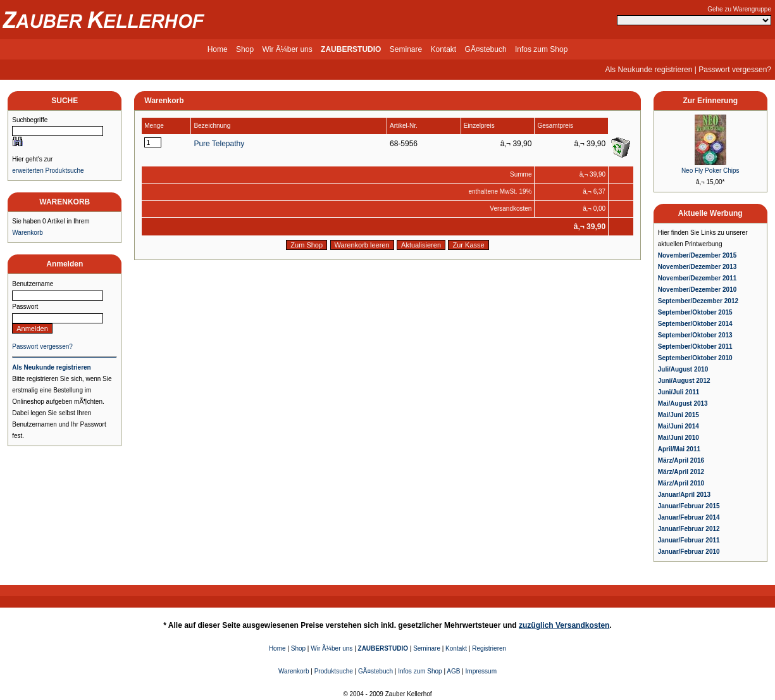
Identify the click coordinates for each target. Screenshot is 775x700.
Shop (245, 49)
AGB (453, 671)
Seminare (406, 49)
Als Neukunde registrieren (648, 70)
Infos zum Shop (541, 49)
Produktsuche (334, 671)
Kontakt (444, 49)
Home (218, 49)
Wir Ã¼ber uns (287, 49)
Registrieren (489, 648)
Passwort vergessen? (735, 70)
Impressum (481, 671)
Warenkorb (28, 233)
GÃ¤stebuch (486, 49)
